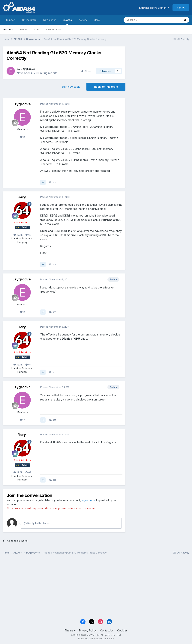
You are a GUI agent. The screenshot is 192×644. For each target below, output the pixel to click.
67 (28, 235)
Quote (53, 182)
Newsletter (50, 20)
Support (11, 20)
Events (24, 29)
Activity (83, 20)
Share (86, 71)
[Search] (143, 20)
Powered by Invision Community (96, 638)
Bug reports (50, 73)
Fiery (22, 197)
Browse (67, 22)
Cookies (122, 630)
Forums (8, 29)
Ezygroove (28, 69)
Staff (37, 29)
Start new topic (71, 87)
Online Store (29, 20)
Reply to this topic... (38, 523)
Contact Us (107, 630)
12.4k (18, 235)
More (97, 20)
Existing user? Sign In (154, 8)
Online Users (54, 29)
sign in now (88, 500)
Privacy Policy (88, 630)
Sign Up (181, 7)
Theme (70, 630)
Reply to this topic (106, 87)
